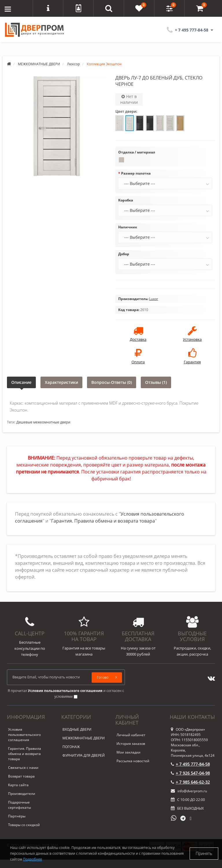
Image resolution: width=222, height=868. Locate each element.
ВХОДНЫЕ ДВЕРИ (77, 729)
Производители (22, 794)
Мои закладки (128, 752)
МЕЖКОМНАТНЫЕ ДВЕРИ (84, 738)
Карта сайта (18, 785)
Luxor (154, 299)
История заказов (131, 744)
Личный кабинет (131, 735)
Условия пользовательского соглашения (24, 735)
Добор (124, 254)
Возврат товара (21, 776)
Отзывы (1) (156, 382)
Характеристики (61, 382)
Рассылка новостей (133, 761)
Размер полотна (136, 173)
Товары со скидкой (24, 825)
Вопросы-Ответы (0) (112, 382)
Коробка (126, 200)
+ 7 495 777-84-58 (190, 764)
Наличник (128, 227)
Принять (204, 853)
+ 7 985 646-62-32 (190, 782)
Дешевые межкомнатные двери (43, 422)
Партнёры (17, 816)
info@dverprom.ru (189, 791)
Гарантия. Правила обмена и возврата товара (103, 521)
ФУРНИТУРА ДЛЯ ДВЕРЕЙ (84, 755)
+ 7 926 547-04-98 (190, 773)
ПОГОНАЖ (71, 747)
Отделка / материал (137, 152)
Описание (21, 382)
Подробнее (33, 859)
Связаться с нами (23, 768)
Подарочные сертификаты (20, 805)
